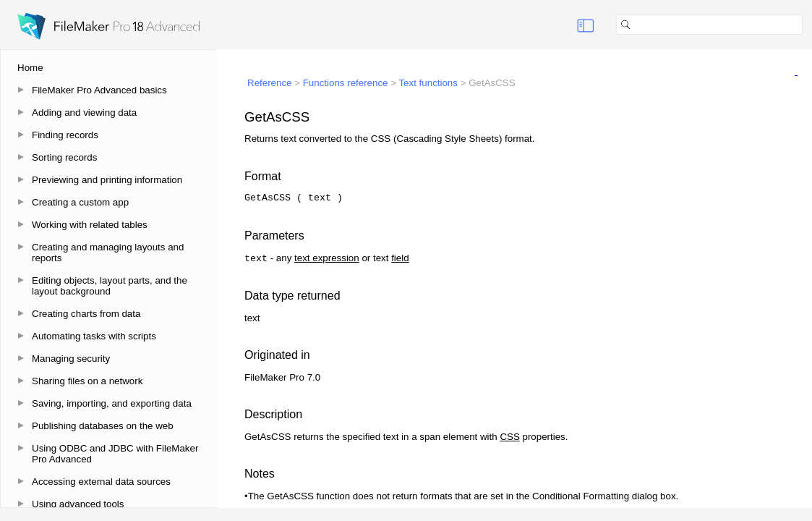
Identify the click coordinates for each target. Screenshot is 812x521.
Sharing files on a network (87, 381)
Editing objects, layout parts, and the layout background (110, 286)
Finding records (65, 135)
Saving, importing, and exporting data (112, 403)
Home (30, 68)
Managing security (71, 359)
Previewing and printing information (107, 180)
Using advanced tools (78, 504)
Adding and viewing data (84, 113)
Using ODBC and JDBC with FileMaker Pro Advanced (115, 454)
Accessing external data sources (101, 482)
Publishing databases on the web (103, 426)
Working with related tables (90, 225)
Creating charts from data (86, 314)
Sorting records (64, 157)
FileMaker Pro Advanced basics (99, 90)
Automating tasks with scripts (94, 336)
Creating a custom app (80, 202)
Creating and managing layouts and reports (108, 253)
